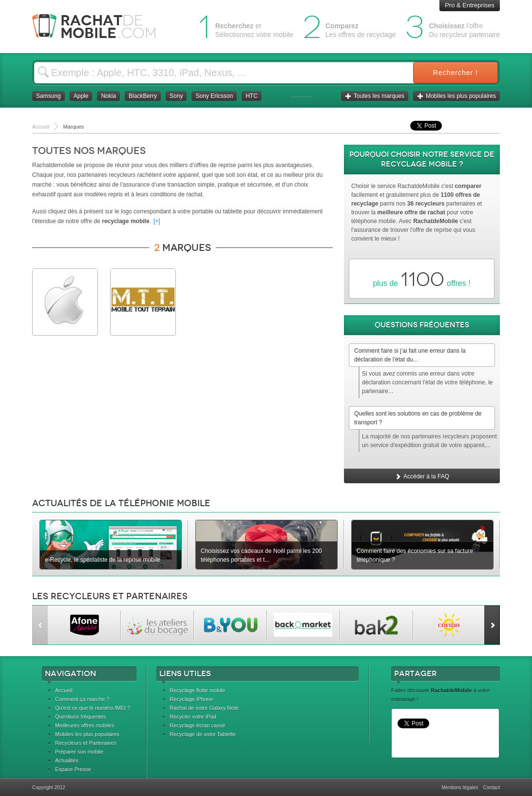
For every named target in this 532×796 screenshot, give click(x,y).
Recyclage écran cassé (197, 725)
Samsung (48, 96)
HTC (252, 96)
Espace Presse (73, 769)
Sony (176, 96)
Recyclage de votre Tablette (203, 734)
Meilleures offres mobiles (85, 725)
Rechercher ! (456, 73)
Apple (81, 96)
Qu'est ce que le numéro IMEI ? (93, 708)
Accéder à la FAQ (422, 476)
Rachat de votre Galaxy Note (204, 708)
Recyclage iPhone (191, 699)
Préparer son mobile (79, 752)
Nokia (108, 96)
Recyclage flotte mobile (197, 690)
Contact (492, 787)
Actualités (67, 760)
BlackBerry (143, 96)
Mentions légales (460, 787)
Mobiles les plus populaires (456, 96)
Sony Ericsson (214, 96)
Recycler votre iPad (193, 717)
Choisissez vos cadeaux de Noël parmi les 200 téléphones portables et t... (261, 555)
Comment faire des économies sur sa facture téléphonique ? (415, 555)
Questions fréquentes (81, 717)
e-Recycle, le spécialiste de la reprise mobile (103, 560)
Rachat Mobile (102, 27)
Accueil (64, 690)
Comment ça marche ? (82, 699)
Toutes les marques (375, 96)
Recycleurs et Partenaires (86, 743)
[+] (157, 221)
